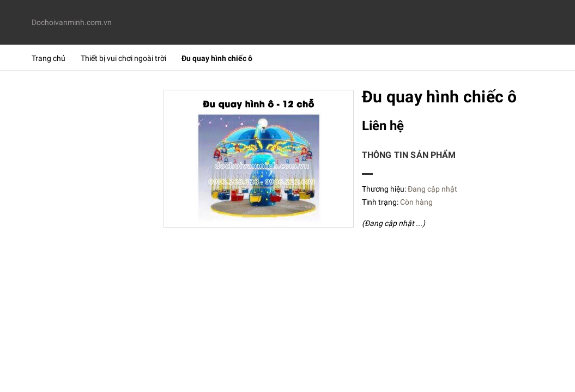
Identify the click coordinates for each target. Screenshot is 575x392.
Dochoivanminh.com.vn (70, 22)
